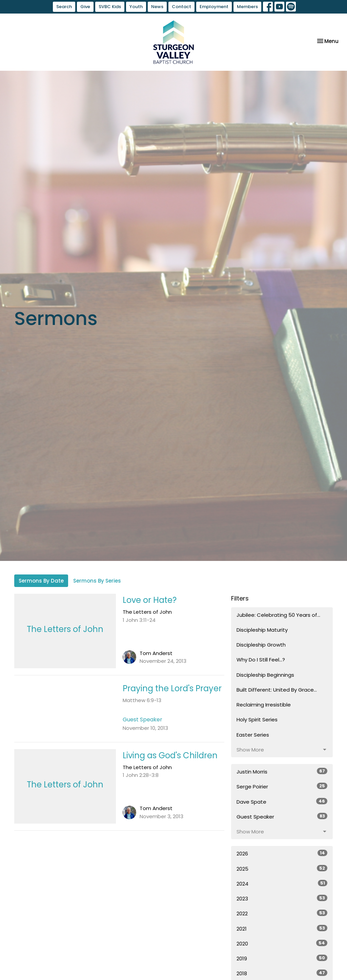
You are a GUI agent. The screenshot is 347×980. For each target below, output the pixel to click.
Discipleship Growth (261, 645)
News (157, 7)
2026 (282, 853)
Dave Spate (282, 802)
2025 (282, 869)
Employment (214, 7)
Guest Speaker (282, 816)
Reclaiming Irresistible (264, 705)
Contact (181, 7)
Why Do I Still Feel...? (261, 660)
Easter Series (253, 735)
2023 (282, 898)
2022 (282, 913)
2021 (282, 929)
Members (247, 7)
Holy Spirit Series (257, 720)
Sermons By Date (41, 581)
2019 (282, 958)
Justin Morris (282, 771)
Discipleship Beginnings (265, 675)
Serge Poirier (282, 786)
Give (85, 7)
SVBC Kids (110, 7)
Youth (136, 7)
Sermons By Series (97, 581)
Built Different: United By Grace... (277, 690)
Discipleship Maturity (262, 630)
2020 (282, 943)
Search (64, 7)
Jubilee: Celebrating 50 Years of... (278, 615)
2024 (282, 884)
